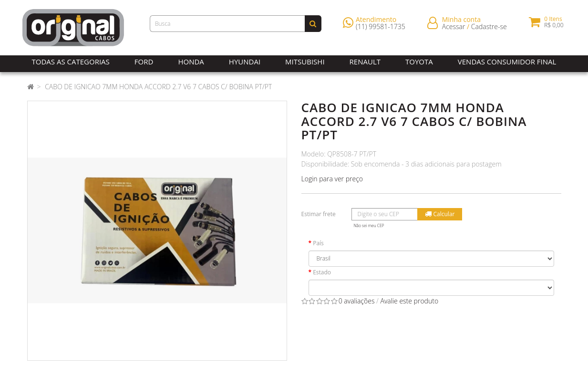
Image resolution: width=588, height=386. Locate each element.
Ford (144, 62)
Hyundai (245, 62)
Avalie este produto (409, 301)
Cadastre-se (489, 28)
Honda (191, 62)
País (318, 243)
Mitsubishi (305, 62)
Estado (322, 272)
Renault (365, 62)
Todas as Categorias (71, 62)
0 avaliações (357, 301)
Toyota (419, 62)
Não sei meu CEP (369, 225)
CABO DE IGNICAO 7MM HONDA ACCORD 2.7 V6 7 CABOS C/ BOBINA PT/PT (158, 87)
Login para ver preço (332, 179)
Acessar (454, 28)
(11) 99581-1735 (381, 28)
